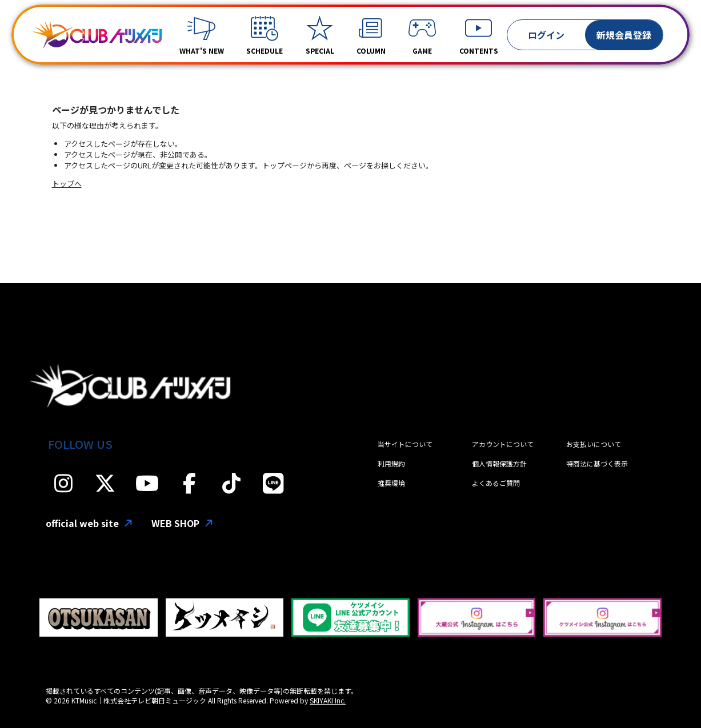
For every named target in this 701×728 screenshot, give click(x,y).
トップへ (67, 184)
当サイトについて (405, 444)
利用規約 (391, 463)
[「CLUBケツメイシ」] (97, 35)
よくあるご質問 (496, 483)
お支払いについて (594, 444)
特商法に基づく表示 (597, 463)
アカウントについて (503, 444)
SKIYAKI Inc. (328, 700)
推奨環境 (391, 483)
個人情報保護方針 (499, 463)
